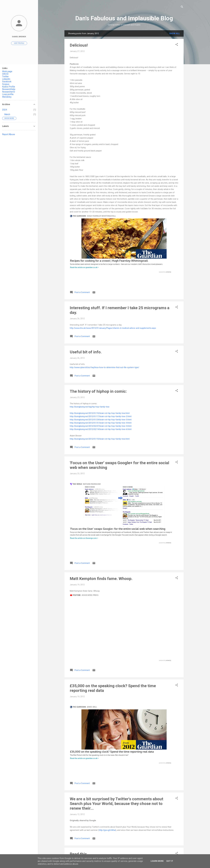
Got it (170, 861)
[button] (177, 45)
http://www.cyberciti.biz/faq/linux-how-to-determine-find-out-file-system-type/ (104, 298)
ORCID (5, 74)
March (7, 114)
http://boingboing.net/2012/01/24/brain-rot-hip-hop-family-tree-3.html (101, 351)
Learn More (157, 861)
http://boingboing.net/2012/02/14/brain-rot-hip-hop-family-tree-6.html (101, 360)
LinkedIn (6, 79)
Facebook (7, 82)
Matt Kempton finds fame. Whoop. (101, 438)
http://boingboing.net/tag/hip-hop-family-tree (90, 338)
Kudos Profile (9, 87)
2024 (5, 110)
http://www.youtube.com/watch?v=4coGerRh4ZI (91, 826)
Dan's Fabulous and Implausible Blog (124, 18)
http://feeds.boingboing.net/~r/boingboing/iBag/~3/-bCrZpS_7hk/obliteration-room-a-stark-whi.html (114, 703)
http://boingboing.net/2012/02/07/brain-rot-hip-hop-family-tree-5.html (101, 357)
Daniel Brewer (19, 37)
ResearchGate (9, 89)
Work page (7, 71)
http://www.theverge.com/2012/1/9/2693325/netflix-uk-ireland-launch (100, 663)
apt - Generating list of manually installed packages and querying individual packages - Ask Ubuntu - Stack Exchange (121, 731)
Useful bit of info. (86, 283)
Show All (175, 33)
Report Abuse (9, 134)
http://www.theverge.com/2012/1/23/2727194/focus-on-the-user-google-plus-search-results (111, 414)
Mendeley (7, 97)
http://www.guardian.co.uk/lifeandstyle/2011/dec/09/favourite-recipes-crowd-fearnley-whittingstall (113, 215)
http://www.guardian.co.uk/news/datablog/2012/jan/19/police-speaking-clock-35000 (107, 497)
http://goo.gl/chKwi (107, 553)
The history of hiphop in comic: (98, 322)
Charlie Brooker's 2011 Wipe (82, 807)
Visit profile (19, 43)
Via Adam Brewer (86, 687)
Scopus (6, 84)
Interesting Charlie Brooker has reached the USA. (115, 775)
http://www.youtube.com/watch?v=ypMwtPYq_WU (92, 453)
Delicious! (79, 45)
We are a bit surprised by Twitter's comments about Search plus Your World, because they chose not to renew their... (117, 526)
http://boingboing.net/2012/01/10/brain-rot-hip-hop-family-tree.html (100, 344)
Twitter (5, 76)
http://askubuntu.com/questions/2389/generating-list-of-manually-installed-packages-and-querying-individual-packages (123, 752)
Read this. (79, 576)
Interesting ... (82, 648)
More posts (124, 847)
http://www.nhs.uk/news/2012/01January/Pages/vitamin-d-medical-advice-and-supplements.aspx (113, 259)
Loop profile (8, 94)
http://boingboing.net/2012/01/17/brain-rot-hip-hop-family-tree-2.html (101, 347)
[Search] (182, 7)
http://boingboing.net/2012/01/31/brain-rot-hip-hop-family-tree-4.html (101, 354)
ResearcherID (9, 92)
